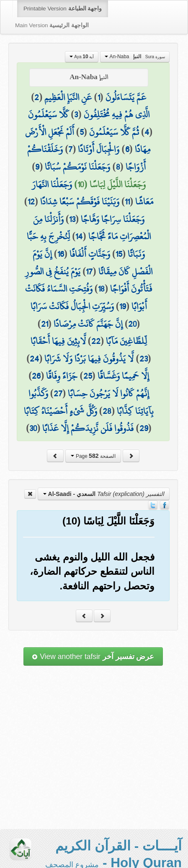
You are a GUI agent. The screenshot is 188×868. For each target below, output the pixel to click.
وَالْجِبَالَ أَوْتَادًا (99, 149)
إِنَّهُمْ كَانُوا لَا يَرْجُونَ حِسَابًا (108, 393)
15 (119, 254)
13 (72, 219)
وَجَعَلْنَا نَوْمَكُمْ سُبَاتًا (77, 167)
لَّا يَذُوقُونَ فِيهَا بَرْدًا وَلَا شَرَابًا (89, 359)
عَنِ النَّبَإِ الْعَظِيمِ (68, 97)
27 (58, 393)
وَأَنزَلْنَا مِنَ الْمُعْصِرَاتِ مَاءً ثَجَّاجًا (92, 228)
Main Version (52, 25)
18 (101, 289)
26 (36, 376)
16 (61, 254)
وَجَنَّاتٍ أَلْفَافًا (90, 254)
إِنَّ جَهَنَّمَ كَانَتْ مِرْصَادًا (88, 324)
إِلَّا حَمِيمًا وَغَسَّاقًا (123, 376)
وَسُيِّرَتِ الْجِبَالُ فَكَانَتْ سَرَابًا (72, 306)
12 (31, 201)
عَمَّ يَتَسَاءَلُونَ (126, 97)
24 (34, 359)
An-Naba (135, 57)
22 (96, 341)
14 (79, 236)
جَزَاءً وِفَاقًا (62, 376)
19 (123, 306)
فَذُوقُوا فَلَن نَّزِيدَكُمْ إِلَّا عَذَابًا (88, 428)
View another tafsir (93, 656)
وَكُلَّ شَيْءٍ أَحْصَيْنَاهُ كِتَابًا (61, 411)
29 (144, 428)
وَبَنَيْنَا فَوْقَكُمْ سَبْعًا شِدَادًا (80, 201)
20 (132, 324)
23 (144, 359)
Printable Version (63, 9)
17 (89, 271)
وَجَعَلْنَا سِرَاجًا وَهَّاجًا (113, 219)
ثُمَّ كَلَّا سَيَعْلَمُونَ (114, 132)
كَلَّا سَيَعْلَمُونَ (48, 114)
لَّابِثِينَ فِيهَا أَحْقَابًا (58, 341)
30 (33, 428)
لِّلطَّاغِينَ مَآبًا (126, 341)
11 (127, 201)
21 (45, 324)
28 (107, 411)
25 (88, 376)
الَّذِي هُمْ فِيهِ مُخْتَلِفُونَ (117, 114)
